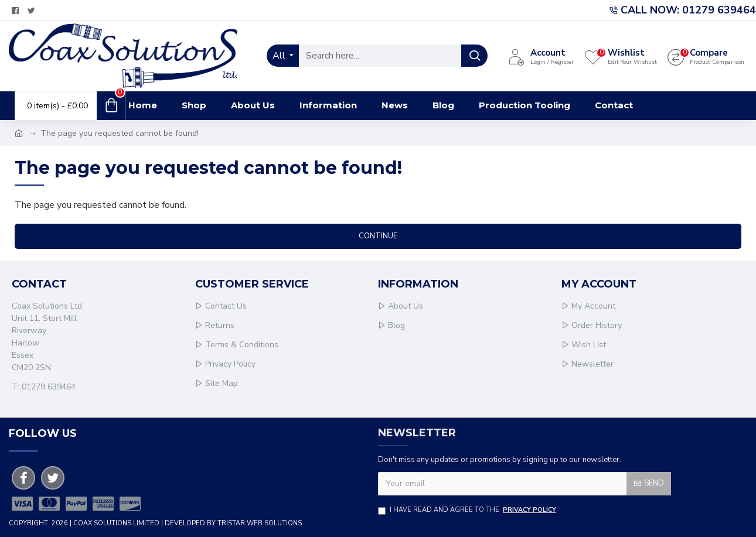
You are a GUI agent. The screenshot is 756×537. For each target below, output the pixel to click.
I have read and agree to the (468, 510)
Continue (378, 236)
